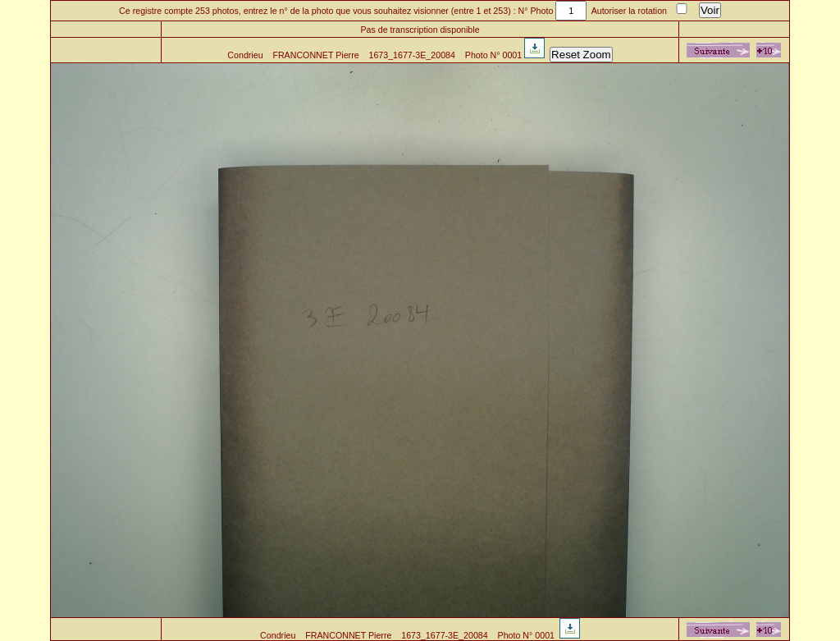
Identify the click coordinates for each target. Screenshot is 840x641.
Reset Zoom (581, 55)
